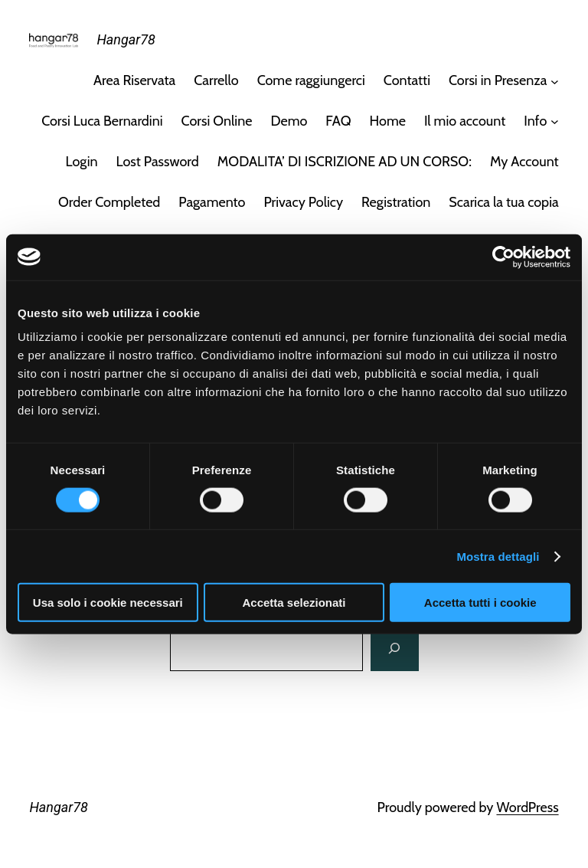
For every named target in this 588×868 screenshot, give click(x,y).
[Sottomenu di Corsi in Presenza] (555, 81)
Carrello (216, 80)
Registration (396, 202)
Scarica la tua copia (503, 202)
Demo (289, 121)
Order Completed (109, 202)
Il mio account (465, 121)
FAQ (338, 121)
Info (535, 121)
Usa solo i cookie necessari (108, 603)
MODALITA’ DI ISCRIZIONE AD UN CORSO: (345, 162)
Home (388, 121)
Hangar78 (126, 39)
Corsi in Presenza (498, 80)
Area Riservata (134, 80)
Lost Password (158, 162)
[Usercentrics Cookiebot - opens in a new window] (503, 257)
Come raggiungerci (311, 80)
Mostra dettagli (498, 556)
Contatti (407, 80)
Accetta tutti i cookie (480, 603)
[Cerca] (394, 648)
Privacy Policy (303, 202)
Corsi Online (217, 121)
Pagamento (212, 202)
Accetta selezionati (294, 603)
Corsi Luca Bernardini (102, 121)
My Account (524, 162)
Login (82, 162)
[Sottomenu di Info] (555, 121)
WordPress (527, 807)
